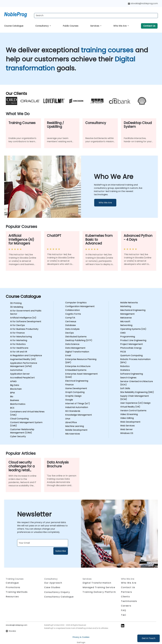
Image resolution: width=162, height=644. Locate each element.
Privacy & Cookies (81, 637)
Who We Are (120, 26)
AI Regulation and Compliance (26, 355)
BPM (12, 393)
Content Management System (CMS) (26, 424)
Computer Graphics (76, 303)
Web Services (127, 426)
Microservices (73, 434)
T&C (124, 615)
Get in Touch (149, 638)
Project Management (132, 344)
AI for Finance (17, 333)
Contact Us (149, 26)
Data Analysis (72, 329)
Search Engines (128, 378)
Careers (126, 606)
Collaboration (73, 310)
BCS (12, 408)
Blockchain (16, 389)
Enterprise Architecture (78, 366)
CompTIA (70, 318)
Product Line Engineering (133, 340)
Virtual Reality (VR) (130, 407)
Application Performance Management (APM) (24, 365)
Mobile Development (76, 430)
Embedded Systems (76, 370)
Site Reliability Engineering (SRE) (137, 392)
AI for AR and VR (19, 352)
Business (15, 400)
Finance (69, 385)
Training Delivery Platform (99, 592)
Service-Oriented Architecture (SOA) (137, 383)
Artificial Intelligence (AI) (23, 318)
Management (127, 314)
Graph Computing (75, 392)
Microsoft (125, 321)
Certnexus (71, 321)
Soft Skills (125, 388)
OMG (123, 333)
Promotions (13, 587)
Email (68, 355)
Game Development (76, 388)
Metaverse (126, 318)
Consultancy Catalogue (59, 597)
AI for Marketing (19, 340)
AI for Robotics (18, 344)
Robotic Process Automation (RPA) (135, 361)
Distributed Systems (76, 337)
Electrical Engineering (77, 381)
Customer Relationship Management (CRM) (22, 431)
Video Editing (127, 418)
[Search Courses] (96, 16)
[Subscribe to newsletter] (43, 543)
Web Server (126, 429)
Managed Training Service (99, 587)
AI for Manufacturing (21, 337)
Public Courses (71, 26)
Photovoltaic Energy (131, 348)
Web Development (130, 422)
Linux (68, 419)
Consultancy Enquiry (57, 592)
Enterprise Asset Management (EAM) (81, 375)
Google (69, 400)
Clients (125, 597)
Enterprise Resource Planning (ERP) (81, 361)
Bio (12, 396)
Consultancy (42, 26)
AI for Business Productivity (24, 329)
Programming (128, 337)
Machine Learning (75, 426)
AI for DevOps (17, 325)
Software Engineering (132, 374)
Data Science (72, 344)
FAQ (124, 610)
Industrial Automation (77, 407)
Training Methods (17, 592)
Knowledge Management (79, 415)
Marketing (126, 306)
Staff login (81, 642)
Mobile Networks (129, 303)
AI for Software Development (26, 321)
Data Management (75, 348)
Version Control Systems (133, 411)
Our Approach (53, 583)
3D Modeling (17, 307)
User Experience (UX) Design (135, 403)
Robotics (125, 366)
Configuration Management (80, 306)
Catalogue (12, 583)
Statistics (125, 370)
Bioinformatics (18, 404)
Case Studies (52, 587)
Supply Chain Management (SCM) (135, 398)
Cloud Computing (19, 419)
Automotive (16, 370)
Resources (12, 597)
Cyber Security (18, 436)
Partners (127, 592)
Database (70, 325)
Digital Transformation (77, 352)
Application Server (20, 374)
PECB (123, 352)
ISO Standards (73, 411)
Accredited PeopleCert (22, 378)
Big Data (15, 385)
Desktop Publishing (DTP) (79, 340)
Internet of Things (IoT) (78, 403)
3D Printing (16, 303)
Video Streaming (129, 414)
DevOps (69, 333)
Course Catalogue (14, 26)
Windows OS (127, 433)
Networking (126, 325)
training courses (108, 50)
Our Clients (16, 94)
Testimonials (129, 601)
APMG (13, 381)
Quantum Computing (131, 355)
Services (95, 26)
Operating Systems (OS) (133, 329)
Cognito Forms (73, 314)
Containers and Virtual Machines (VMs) (27, 413)
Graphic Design (73, 396)
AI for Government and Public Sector (26, 312)
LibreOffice (71, 422)
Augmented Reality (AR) (23, 359)
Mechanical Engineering (133, 310)
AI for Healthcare (19, 348)
